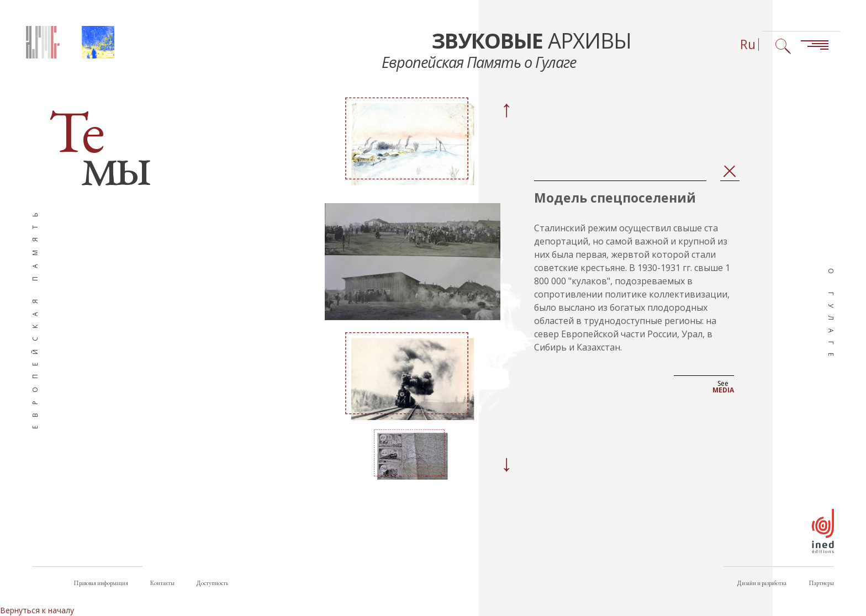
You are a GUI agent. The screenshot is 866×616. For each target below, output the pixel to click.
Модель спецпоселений (615, 198)
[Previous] (506, 110)
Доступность (212, 583)
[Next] (506, 465)
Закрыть (730, 172)
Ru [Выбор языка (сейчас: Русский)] (748, 44)
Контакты (162, 583)
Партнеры (821, 583)
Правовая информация (101, 583)
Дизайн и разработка (762, 583)
